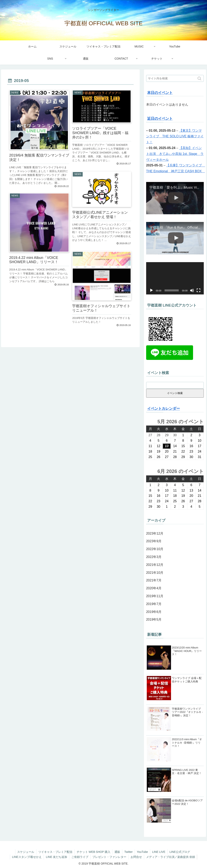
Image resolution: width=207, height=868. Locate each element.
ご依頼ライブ (80, 857)
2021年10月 (155, 573)
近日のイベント (160, 119)
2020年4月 (154, 588)
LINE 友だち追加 (57, 857)
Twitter (128, 852)
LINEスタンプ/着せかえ (27, 857)
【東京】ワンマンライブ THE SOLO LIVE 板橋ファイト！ (175, 136)
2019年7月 (154, 604)
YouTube (142, 852)
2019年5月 (154, 619)
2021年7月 (154, 580)
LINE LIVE (159, 852)
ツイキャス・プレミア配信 (55, 852)
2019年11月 (155, 596)
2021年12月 (155, 565)
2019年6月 (154, 612)
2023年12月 (155, 533)
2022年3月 (154, 557)
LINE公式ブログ (180, 852)
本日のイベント (160, 93)
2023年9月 (154, 541)
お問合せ (136, 857)
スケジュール (25, 852)
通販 (117, 852)
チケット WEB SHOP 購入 (93, 852)
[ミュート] (192, 290)
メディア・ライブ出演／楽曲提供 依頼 (171, 857)
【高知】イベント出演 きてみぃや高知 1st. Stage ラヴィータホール (175, 154)
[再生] (151, 290)
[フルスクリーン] (199, 290)
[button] (200, 78)
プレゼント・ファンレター (110, 857)
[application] (175, 278)
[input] (175, 78)
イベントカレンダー (164, 409)
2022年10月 (155, 549)
